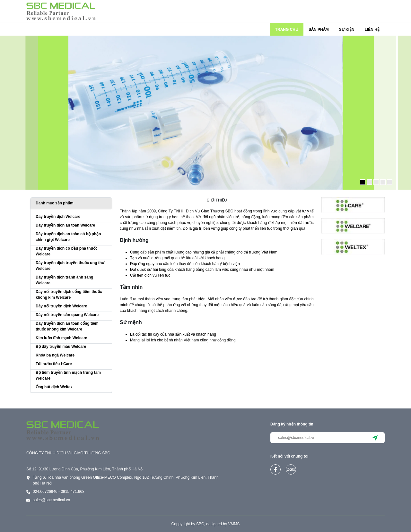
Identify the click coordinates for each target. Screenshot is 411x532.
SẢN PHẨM (319, 30)
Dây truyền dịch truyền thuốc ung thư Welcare (70, 266)
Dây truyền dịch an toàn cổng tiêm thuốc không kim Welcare (67, 326)
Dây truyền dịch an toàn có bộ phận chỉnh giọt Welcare (68, 237)
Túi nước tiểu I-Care (54, 364)
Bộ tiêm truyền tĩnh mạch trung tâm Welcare (68, 375)
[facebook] (275, 469)
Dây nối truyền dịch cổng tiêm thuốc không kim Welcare (69, 295)
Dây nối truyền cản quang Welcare (67, 315)
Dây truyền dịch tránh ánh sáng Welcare (64, 280)
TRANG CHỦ (287, 30)
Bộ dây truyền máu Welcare (61, 347)
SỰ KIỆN (347, 30)
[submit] (375, 438)
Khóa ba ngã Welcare (55, 355)
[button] (363, 182)
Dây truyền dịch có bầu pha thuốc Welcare (67, 251)
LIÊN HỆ (372, 30)
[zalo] (291, 469)
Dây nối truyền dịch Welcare (61, 306)
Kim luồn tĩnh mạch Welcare (61, 338)
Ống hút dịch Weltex (54, 387)
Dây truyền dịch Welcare (58, 217)
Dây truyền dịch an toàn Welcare (65, 225)
